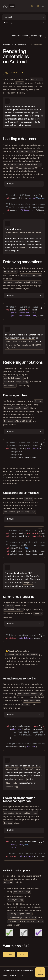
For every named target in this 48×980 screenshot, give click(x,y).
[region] (24, 203)
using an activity (29, 177)
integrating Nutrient (18, 119)
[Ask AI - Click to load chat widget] (40, 972)
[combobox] (23, 72)
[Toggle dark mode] (32, 6)
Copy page (11, 72)
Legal (21, 976)
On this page (38, 36)
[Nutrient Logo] (9, 6)
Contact (13, 976)
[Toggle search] (38, 6)
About (5, 976)
